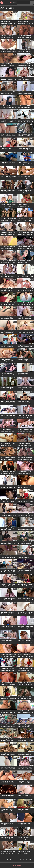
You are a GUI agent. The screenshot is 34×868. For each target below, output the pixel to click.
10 (30, 859)
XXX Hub (8, 3)
